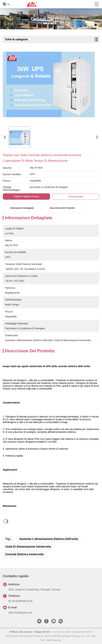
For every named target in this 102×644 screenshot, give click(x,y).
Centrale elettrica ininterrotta (24, 554)
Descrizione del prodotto (62, 208)
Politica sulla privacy (21, 632)
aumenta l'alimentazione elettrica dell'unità (49, 539)
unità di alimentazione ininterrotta (28, 547)
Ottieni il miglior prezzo (27, 197)
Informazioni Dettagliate (22, 208)
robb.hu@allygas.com (20, 613)
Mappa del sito (42, 632)
